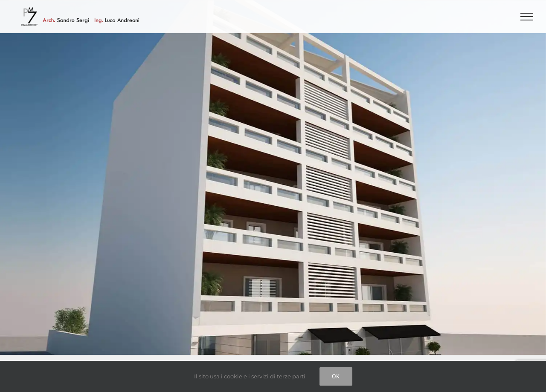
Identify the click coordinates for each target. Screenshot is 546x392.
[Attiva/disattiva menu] (527, 17)
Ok (336, 376)
